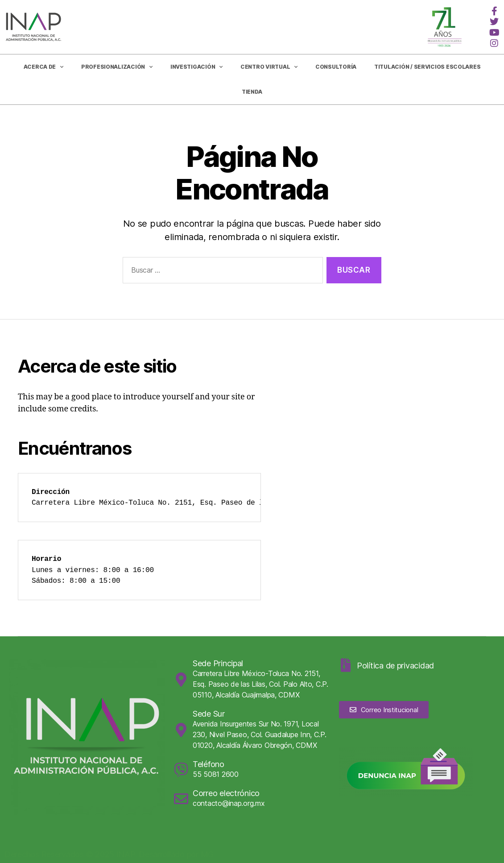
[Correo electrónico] (181, 799)
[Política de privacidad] (346, 665)
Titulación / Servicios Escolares (427, 67)
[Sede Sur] (181, 730)
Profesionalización (117, 67)
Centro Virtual (269, 67)
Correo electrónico (226, 793)
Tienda (252, 92)
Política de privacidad (395, 666)
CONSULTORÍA (336, 67)
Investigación (196, 67)
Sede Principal (218, 663)
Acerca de (43, 67)
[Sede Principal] (181, 680)
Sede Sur (209, 714)
